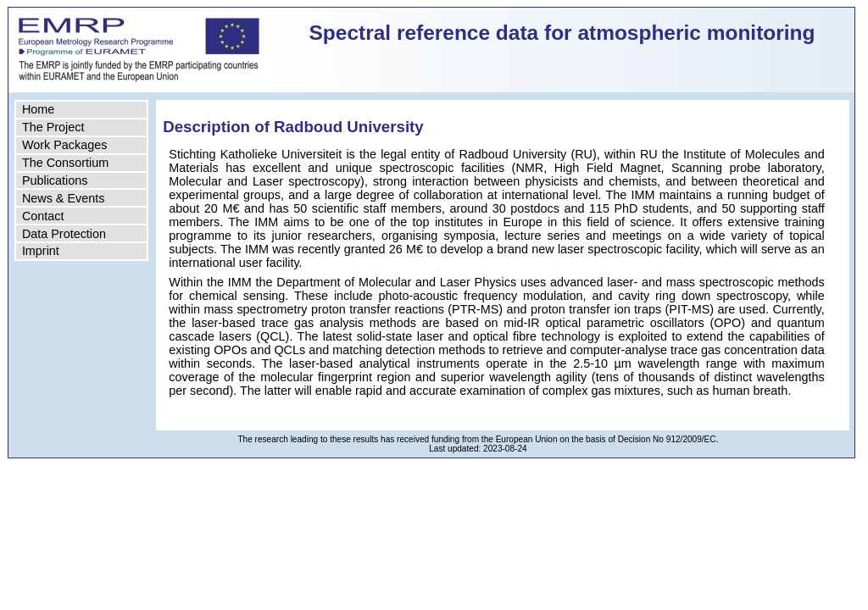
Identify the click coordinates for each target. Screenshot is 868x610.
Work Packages (65, 145)
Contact (43, 216)
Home (38, 109)
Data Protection (64, 234)
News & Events (64, 198)
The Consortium (65, 163)
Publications (55, 180)
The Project (53, 127)
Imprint (41, 251)
